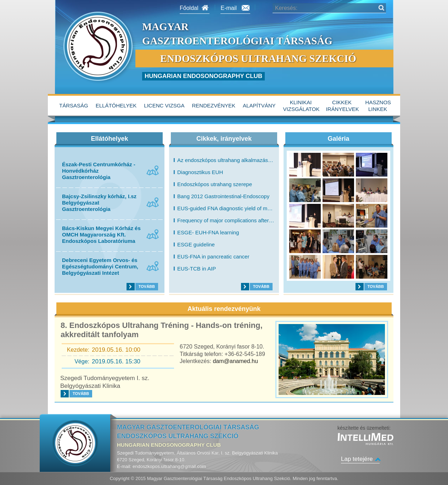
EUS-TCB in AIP (197, 269)
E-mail (228, 8)
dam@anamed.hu (235, 361)
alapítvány (259, 105)
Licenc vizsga (164, 105)
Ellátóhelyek (116, 105)
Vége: (82, 361)
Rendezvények (214, 105)
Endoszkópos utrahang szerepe (215, 184)
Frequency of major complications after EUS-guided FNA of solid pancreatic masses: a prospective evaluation (226, 221)
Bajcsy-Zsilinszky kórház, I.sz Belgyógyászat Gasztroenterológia (99, 203)
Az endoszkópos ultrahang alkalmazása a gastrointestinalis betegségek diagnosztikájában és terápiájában (226, 160)
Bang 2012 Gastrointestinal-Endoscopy (223, 196)
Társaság (74, 105)
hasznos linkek (378, 106)
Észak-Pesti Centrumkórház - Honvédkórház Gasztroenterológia (99, 171)
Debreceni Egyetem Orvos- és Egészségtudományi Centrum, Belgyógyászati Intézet (100, 266)
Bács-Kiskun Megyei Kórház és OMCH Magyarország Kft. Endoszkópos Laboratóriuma (101, 235)
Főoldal (189, 8)
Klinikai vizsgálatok (301, 106)
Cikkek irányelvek (343, 106)
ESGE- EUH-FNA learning (208, 233)
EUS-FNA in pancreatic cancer (213, 257)
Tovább (147, 286)
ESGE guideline (196, 245)
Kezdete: (78, 350)
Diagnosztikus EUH (200, 172)
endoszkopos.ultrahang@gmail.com (169, 466)
